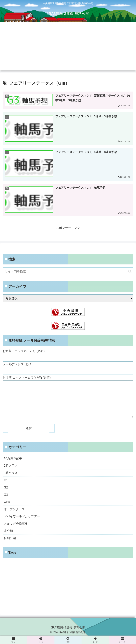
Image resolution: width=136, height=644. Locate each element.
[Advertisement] (68, 47)
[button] (130, 272)
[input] (68, 272)
